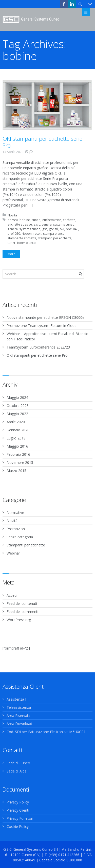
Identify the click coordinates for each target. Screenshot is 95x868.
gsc (45, 229)
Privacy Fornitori (20, 818)
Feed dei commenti (22, 612)
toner (12, 243)
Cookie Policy (18, 826)
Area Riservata (18, 715)
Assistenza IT (17, 699)
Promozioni (16, 529)
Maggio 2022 (17, 414)
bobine (25, 220)
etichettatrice (52, 220)
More (11, 254)
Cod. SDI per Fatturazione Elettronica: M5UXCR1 (46, 732)
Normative (15, 512)
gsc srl (53, 229)
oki (62, 229)
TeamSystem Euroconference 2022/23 (38, 347)
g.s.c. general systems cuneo (54, 224)
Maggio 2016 (17, 446)
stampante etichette (22, 238)
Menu (90, 12)
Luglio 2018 (16, 438)
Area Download (19, 724)
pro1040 (72, 229)
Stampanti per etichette (26, 545)
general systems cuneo (24, 229)
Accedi (12, 595)
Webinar (13, 553)
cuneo (36, 220)
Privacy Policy (18, 802)
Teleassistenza (19, 707)
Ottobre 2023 (18, 406)
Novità (12, 215)
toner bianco (26, 243)
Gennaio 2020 (18, 430)
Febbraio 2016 (18, 454)
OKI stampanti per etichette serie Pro (42, 142)
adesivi (13, 220)
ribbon (27, 234)
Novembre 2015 (20, 462)
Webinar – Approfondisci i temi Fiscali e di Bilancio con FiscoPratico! (48, 336)
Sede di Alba (17, 771)
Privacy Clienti (18, 810)
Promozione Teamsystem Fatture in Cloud (42, 326)
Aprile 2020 (16, 422)
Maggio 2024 (17, 397)
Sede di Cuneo (18, 763)
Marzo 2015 (16, 471)
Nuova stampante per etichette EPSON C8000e (45, 317)
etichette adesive (20, 224)
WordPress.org (19, 620)
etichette (69, 220)
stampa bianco (54, 234)
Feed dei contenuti (22, 603)
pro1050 (14, 234)
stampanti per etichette (55, 238)
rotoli (37, 234)
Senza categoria (20, 537)
